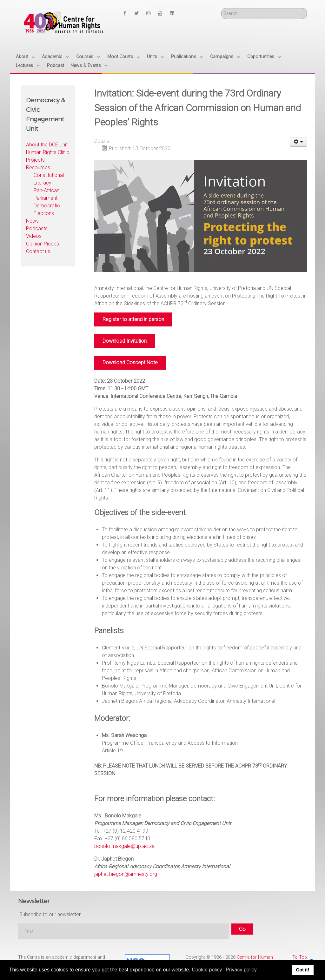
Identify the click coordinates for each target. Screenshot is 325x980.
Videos (34, 236)
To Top (300, 957)
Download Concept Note (130, 362)
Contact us (38, 251)
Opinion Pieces (43, 244)
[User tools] (298, 142)
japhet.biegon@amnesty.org (126, 874)
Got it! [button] (302, 970)
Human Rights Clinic (48, 152)
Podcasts (37, 228)
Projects (35, 160)
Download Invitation (125, 341)
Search (221, 8)
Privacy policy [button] (241, 970)
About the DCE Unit (47, 145)
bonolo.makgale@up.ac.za (124, 846)
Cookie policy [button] (207, 970)
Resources (38, 168)
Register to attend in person (133, 319)
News (32, 221)
